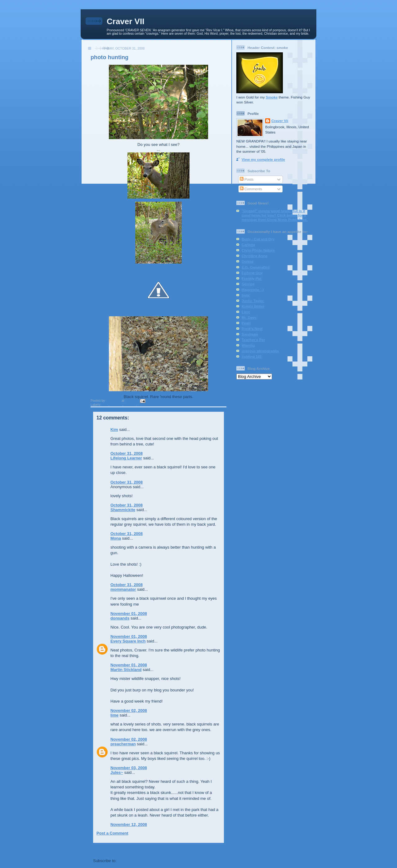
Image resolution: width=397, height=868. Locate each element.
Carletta (248, 245)
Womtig (248, 345)
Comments (251, 189)
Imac (246, 295)
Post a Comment (112, 833)
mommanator (123, 589)
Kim (114, 430)
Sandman (250, 334)
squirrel (130, 405)
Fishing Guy (252, 273)
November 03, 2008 (129, 768)
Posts (247, 179)
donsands (120, 618)
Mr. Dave (249, 317)
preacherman (123, 744)
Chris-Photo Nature (258, 250)
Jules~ (117, 772)
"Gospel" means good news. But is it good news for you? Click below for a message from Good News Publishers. (275, 215)
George (248, 284)
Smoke (272, 97)
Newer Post (104, 850)
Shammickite (123, 510)
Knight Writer (253, 306)
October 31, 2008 (127, 453)
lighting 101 (252, 356)
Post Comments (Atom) (140, 861)
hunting (116, 405)
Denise (248, 261)
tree (141, 405)
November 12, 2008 (129, 824)
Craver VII (125, 21)
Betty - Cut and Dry (258, 239)
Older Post (214, 850)
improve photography (260, 351)
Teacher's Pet (253, 340)
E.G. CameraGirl (256, 267)
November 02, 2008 (129, 710)
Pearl (246, 323)
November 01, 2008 (129, 614)
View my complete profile (263, 159)
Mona (116, 538)
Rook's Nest (252, 329)
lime (114, 715)
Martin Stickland (126, 670)
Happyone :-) (253, 289)
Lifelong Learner (126, 458)
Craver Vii (280, 121)
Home (159, 850)
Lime (246, 312)
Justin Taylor (253, 301)
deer (105, 405)
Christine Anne (254, 256)
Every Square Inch (128, 641)
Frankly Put (252, 278)
